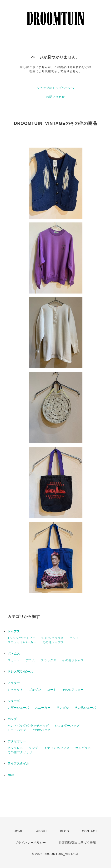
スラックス (49, 660)
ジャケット (15, 690)
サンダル (63, 708)
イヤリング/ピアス (57, 748)
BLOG (65, 831)
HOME (19, 831)
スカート (14, 660)
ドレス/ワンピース (20, 672)
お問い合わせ (55, 97)
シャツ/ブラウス (53, 638)
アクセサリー (17, 741)
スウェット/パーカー (22, 642)
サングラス (83, 748)
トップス (14, 631)
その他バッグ (41, 730)
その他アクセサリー (22, 752)
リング (33, 748)
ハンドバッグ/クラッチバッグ (28, 726)
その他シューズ (85, 708)
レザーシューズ (18, 708)
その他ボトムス (73, 660)
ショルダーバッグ (67, 726)
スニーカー (43, 708)
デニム (30, 660)
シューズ (14, 701)
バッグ (12, 719)
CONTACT (90, 831)
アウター (14, 683)
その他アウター (73, 690)
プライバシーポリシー (30, 843)
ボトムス (14, 654)
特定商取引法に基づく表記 (77, 843)
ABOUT (42, 831)
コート (52, 690)
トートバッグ (17, 730)
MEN (11, 775)
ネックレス (15, 748)
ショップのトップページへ (55, 88)
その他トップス (53, 642)
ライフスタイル (18, 764)
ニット (74, 638)
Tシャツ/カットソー (22, 638)
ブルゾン (35, 690)
